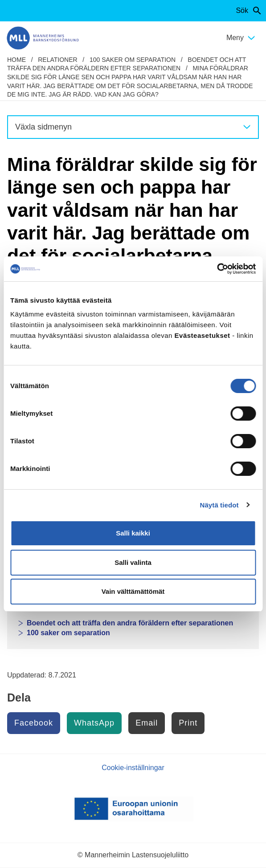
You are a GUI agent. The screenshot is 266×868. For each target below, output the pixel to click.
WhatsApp (94, 723)
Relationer (57, 60)
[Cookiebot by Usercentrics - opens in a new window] (217, 269)
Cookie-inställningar (133, 768)
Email (147, 723)
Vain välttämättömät (133, 591)
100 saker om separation (133, 60)
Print (188, 723)
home (16, 60)
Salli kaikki (133, 533)
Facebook (34, 723)
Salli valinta (133, 562)
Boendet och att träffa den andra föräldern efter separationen (130, 623)
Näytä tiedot (219, 505)
